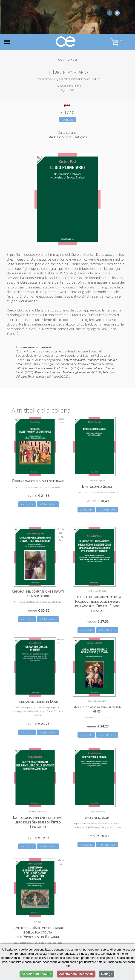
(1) (117, 42)
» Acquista (67, 120)
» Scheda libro (48, 504)
